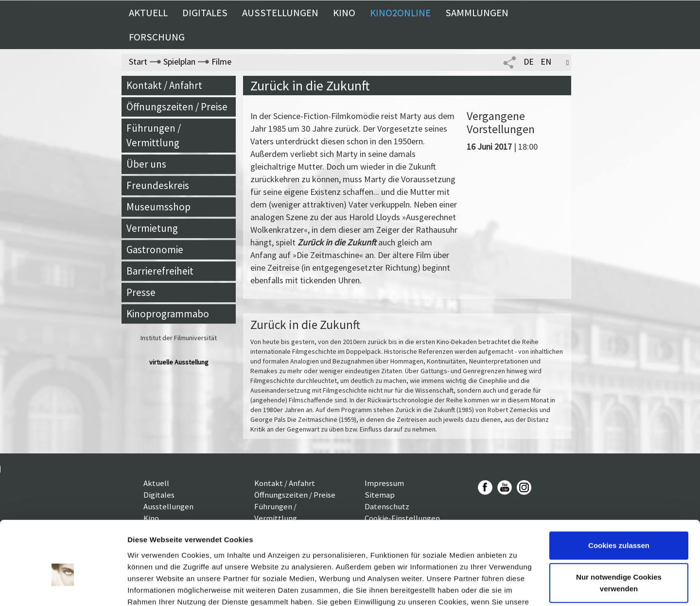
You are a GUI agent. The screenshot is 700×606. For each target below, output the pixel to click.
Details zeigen (152, 587)
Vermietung (152, 228)
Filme (221, 61)
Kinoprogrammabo (168, 314)
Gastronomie (155, 250)
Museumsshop (158, 207)
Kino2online (400, 13)
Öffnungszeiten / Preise (177, 107)
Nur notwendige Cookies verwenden (619, 529)
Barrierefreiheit (160, 271)
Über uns (146, 164)
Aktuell (148, 13)
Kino (344, 13)
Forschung (157, 37)
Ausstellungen (280, 13)
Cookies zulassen (619, 492)
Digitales (205, 13)
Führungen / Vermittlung (154, 135)
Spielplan (179, 61)
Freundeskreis (158, 185)
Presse (141, 292)
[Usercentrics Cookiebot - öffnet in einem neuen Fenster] (63, 587)
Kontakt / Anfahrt (164, 85)
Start (138, 61)
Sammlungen (477, 13)
